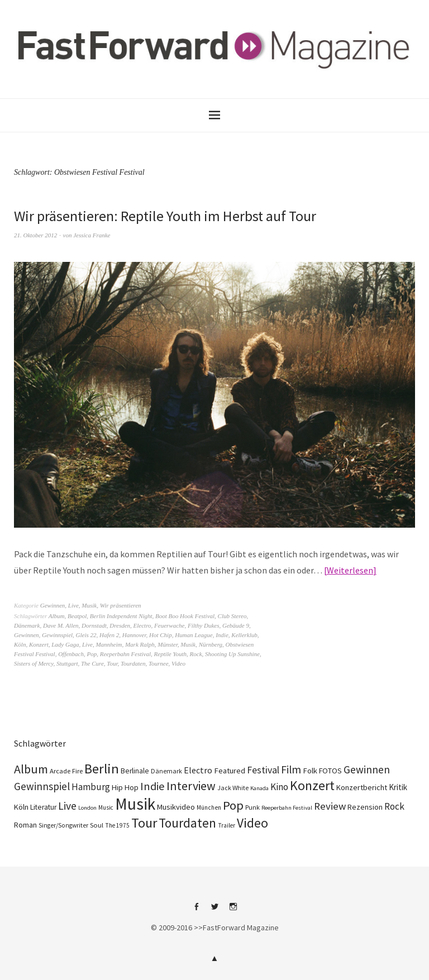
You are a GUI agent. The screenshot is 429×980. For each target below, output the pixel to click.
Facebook (196, 911)
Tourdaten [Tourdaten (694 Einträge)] (187, 823)
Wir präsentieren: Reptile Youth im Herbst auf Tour (165, 216)
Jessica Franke (92, 235)
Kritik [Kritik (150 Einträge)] (398, 787)
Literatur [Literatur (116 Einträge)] (43, 807)
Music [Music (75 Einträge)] (106, 807)
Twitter (214, 911)
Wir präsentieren (121, 605)
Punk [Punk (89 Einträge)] (252, 807)
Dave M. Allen (61, 625)
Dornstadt (94, 625)
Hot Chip (161, 635)
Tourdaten (133, 663)
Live (73, 605)
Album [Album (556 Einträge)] (31, 769)
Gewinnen (53, 605)
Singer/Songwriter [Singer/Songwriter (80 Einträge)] (63, 825)
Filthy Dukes (204, 625)
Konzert (39, 644)
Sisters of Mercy (34, 663)
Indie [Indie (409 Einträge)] (152, 786)
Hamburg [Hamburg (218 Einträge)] (91, 787)
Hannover (134, 635)
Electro (142, 625)
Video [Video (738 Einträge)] (252, 823)
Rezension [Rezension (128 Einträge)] (365, 807)
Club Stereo (232, 616)
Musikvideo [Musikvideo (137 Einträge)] (176, 807)
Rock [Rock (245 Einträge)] (394, 806)
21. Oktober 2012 (35, 235)
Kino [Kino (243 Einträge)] (279, 787)
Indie (222, 635)
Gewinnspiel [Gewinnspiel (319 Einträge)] (42, 786)
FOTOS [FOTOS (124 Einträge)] (330, 771)
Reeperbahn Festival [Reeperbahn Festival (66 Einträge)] (287, 808)
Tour (112, 663)
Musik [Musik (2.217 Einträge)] (135, 804)
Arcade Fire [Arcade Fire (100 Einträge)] (66, 771)
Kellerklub (244, 635)
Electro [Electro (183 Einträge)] (198, 770)
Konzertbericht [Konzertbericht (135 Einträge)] (362, 787)
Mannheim (109, 644)
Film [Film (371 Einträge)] (291, 769)
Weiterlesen (350, 570)
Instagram (233, 911)
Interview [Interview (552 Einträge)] (191, 786)
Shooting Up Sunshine (232, 654)
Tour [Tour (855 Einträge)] (144, 823)
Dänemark (27, 625)
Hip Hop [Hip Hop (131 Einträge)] (125, 787)
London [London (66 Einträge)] (87, 808)
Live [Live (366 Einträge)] (67, 806)
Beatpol (77, 616)
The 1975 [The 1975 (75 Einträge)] (117, 825)
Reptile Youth (171, 654)
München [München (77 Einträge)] (209, 807)
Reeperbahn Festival (125, 654)
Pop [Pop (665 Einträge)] (233, 805)
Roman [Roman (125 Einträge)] (25, 825)
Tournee (159, 663)
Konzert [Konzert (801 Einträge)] (312, 785)
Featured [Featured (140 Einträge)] (230, 771)
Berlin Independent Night (121, 616)
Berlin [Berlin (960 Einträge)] (102, 769)
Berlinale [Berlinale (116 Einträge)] (135, 771)
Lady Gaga (65, 644)
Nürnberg (211, 644)
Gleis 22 (86, 635)
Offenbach (71, 654)
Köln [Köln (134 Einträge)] (21, 807)
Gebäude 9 (236, 625)
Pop (92, 654)
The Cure (92, 663)
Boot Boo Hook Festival (185, 616)
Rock (196, 654)
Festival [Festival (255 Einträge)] (263, 770)
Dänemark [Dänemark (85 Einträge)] (166, 771)
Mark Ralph (140, 644)
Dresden (120, 625)
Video (178, 663)
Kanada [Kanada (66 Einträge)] (259, 788)
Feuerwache (169, 625)
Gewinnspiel (57, 635)
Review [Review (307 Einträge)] (330, 806)
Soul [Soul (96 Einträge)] (97, 825)
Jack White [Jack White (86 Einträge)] (233, 788)
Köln (20, 644)
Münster (167, 644)
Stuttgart (67, 663)
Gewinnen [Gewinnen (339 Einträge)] (367, 769)
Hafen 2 (109, 635)
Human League (194, 635)
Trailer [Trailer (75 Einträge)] (227, 825)
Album (57, 616)
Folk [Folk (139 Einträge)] (310, 771)
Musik (89, 605)
